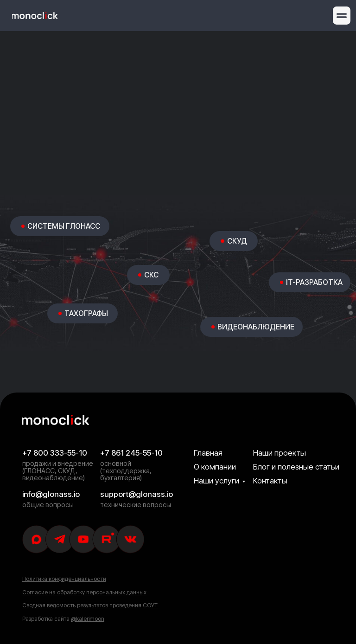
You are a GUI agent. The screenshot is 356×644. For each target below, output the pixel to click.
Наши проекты (280, 453)
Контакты (270, 481)
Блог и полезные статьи (296, 467)
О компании (215, 467)
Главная (208, 453)
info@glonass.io (51, 494)
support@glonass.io (137, 494)
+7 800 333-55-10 (55, 453)
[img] (35, 15)
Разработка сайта (63, 619)
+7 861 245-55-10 (131, 453)
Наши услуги (216, 481)
